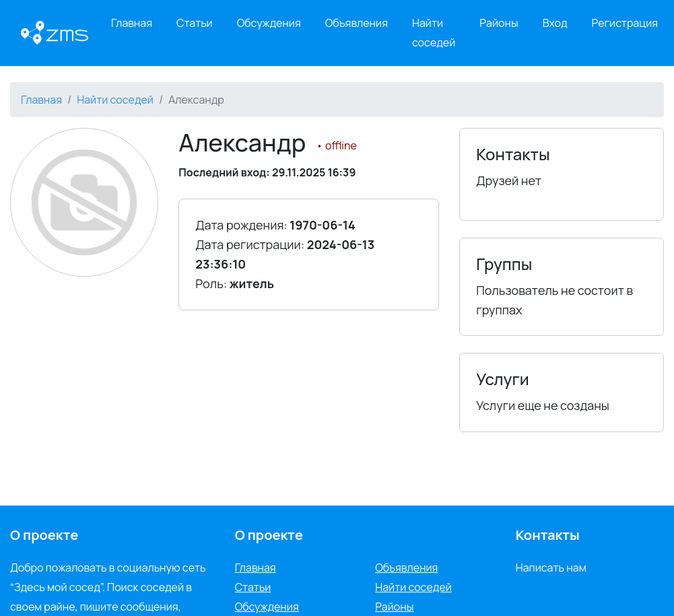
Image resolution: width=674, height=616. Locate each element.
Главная (132, 23)
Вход (555, 23)
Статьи (195, 23)
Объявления (357, 23)
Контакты (548, 535)
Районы (499, 23)
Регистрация (625, 23)
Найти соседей (434, 33)
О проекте (269, 535)
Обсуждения (269, 23)
